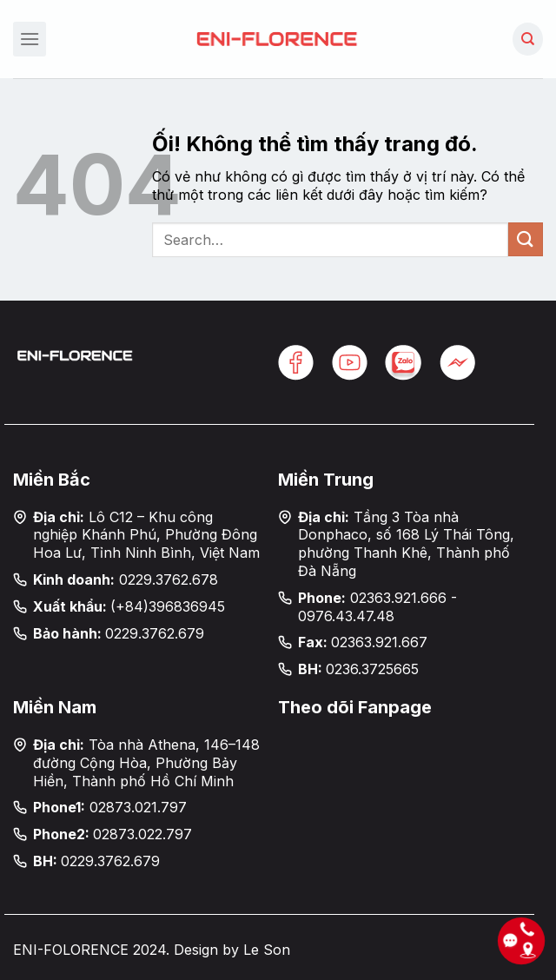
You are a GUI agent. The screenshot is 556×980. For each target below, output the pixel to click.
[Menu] (30, 39)
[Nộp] (526, 239)
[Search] (528, 39)
